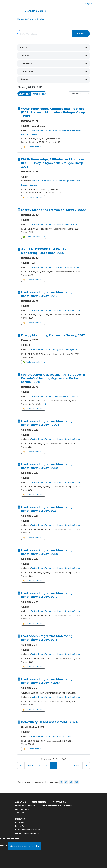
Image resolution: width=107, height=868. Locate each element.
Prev (30, 765)
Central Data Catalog (35, 19)
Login (88, 3)
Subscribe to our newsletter (25, 846)
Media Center (21, 819)
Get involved (23, 809)
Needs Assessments (62, 736)
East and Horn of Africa (41, 130)
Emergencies (39, 802)
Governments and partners (58, 806)
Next (77, 765)
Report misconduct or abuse (28, 830)
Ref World (20, 822)
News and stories (25, 806)
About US (21, 802)
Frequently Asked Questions (28, 833)
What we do (59, 802)
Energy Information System (65, 224)
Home (20, 19)
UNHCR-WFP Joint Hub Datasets (67, 267)
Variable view (39, 94)
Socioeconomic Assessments (66, 396)
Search (81, 34)
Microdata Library (35, 11)
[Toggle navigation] (88, 11)
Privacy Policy (21, 826)
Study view (24, 94)
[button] (54, 48)
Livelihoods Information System (67, 310)
